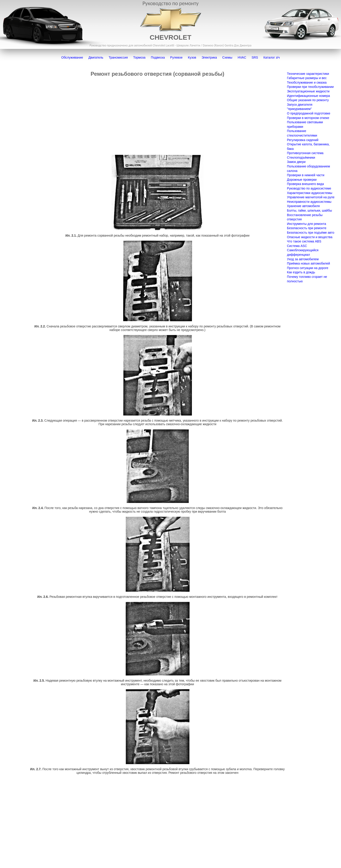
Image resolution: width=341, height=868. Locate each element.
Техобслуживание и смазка (307, 82)
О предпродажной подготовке (309, 113)
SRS (255, 57)
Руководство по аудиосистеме (309, 188)
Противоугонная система (305, 153)
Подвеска (158, 57)
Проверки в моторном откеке (308, 118)
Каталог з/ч (272, 57)
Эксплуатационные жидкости (308, 91)
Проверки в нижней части (306, 175)
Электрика (209, 57)
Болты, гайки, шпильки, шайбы (309, 210)
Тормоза (139, 57)
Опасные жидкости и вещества (310, 237)
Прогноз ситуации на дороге (308, 268)
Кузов (192, 57)
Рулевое (176, 57)
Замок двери (296, 162)
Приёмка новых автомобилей (308, 263)
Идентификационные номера (308, 96)
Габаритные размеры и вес (307, 78)
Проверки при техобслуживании (310, 87)
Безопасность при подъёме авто (311, 233)
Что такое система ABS (304, 241)
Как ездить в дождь (301, 272)
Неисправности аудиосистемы (309, 202)
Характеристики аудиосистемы (310, 193)
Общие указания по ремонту (308, 100)
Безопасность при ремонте (307, 228)
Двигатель (96, 57)
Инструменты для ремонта (307, 224)
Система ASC (297, 246)
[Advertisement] (157, 116)
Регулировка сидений (303, 140)
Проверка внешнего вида (305, 184)
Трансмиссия (118, 57)
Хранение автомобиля (303, 206)
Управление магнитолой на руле (311, 197)
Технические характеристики (308, 74)
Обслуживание (72, 57)
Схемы (227, 57)
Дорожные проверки (302, 180)
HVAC (242, 57)
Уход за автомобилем (303, 259)
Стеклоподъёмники (301, 158)
